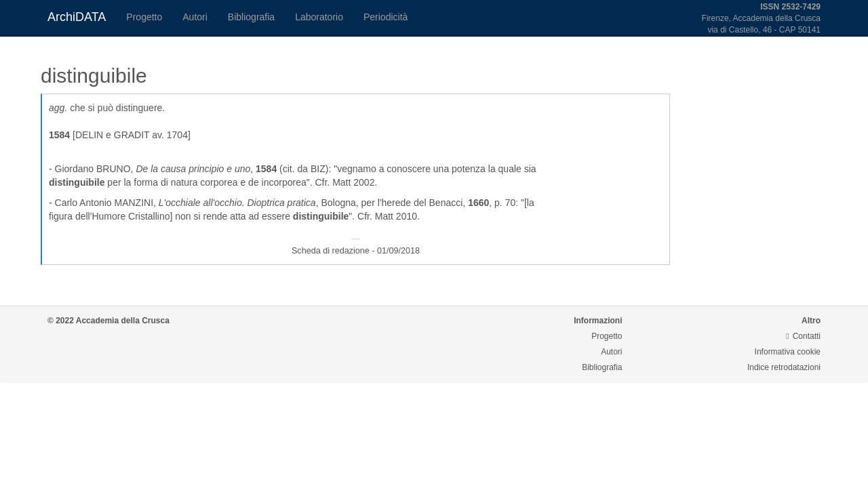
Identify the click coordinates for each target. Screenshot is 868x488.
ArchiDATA (77, 17)
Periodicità (386, 17)
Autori (195, 17)
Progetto (144, 17)
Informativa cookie (788, 352)
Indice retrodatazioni (784, 367)
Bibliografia (251, 17)
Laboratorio (319, 17)
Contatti (803, 336)
